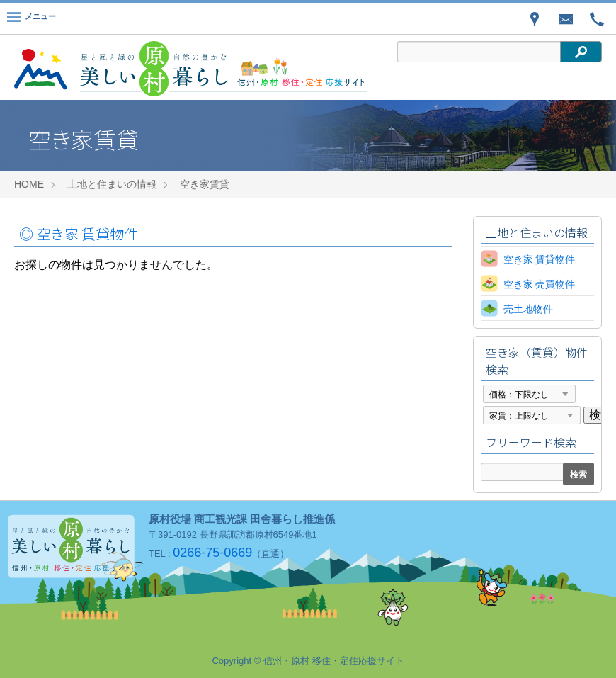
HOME (29, 184)
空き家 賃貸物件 (79, 233)
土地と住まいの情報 (112, 184)
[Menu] (32, 18)
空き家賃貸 (205, 184)
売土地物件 (528, 309)
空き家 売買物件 (540, 284)
